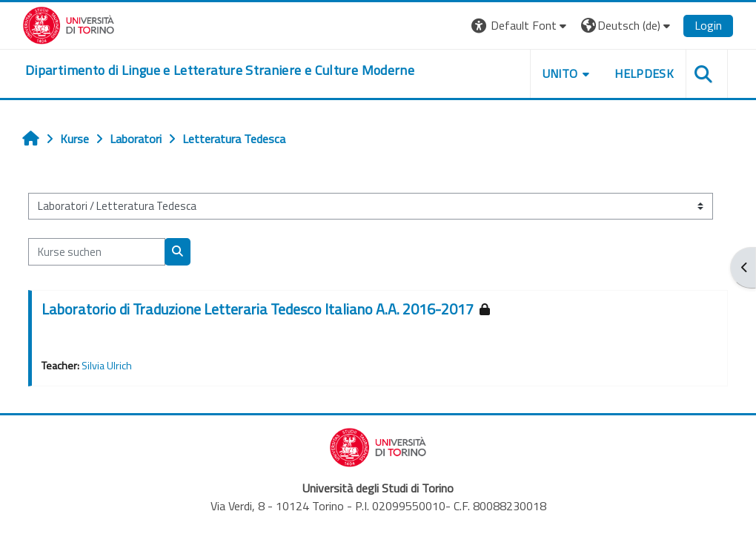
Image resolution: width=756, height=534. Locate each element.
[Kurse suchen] (97, 251)
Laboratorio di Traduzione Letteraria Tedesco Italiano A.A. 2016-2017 (258, 309)
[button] (521, 26)
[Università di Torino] (69, 24)
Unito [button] (560, 73)
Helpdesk (644, 73)
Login (708, 25)
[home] (220, 70)
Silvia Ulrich (107, 366)
